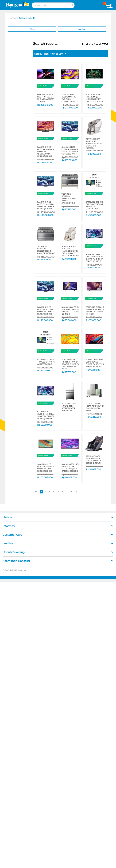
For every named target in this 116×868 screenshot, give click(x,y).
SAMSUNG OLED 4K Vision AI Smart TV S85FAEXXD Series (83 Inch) (95, 311)
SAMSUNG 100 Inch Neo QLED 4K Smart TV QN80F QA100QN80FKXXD (70, 468)
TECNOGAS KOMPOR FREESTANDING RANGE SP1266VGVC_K (69, 199)
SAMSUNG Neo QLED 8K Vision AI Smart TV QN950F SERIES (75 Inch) (46, 205)
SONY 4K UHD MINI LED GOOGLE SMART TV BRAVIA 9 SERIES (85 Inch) (95, 363)
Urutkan (82, 29)
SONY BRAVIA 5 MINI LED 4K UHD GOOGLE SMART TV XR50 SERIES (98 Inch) (70, 364)
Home (12, 18)
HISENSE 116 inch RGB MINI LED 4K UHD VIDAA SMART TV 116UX (46, 98)
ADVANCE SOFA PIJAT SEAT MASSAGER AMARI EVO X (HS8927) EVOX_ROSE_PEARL (70, 251)
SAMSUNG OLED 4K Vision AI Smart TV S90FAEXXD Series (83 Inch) (70, 311)
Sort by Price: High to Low (50, 54)
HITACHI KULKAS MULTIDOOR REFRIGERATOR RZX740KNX (69, 407)
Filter (32, 29)
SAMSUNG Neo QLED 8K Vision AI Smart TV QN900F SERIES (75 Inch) (46, 415)
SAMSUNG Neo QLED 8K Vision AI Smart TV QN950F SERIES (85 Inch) (70, 150)
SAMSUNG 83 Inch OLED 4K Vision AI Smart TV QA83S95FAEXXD (94, 205)
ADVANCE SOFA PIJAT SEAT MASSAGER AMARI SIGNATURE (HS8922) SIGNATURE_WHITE (95, 145)
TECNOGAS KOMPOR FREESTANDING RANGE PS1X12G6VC (46, 250)
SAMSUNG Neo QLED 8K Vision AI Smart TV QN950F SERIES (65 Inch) (46, 311)
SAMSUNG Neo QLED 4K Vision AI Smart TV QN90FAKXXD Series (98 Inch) (46, 152)
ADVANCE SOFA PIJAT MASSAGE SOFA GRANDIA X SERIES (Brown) (94, 460)
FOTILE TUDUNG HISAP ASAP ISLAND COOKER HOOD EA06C (95, 407)
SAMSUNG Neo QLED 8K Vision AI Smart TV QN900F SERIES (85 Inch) (94, 258)
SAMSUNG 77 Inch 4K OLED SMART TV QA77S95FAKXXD (46, 362)
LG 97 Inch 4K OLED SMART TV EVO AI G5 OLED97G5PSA (69, 98)
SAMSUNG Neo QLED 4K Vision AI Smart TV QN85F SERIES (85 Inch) (46, 468)
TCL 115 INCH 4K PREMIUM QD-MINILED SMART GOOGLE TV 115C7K (94, 98)
